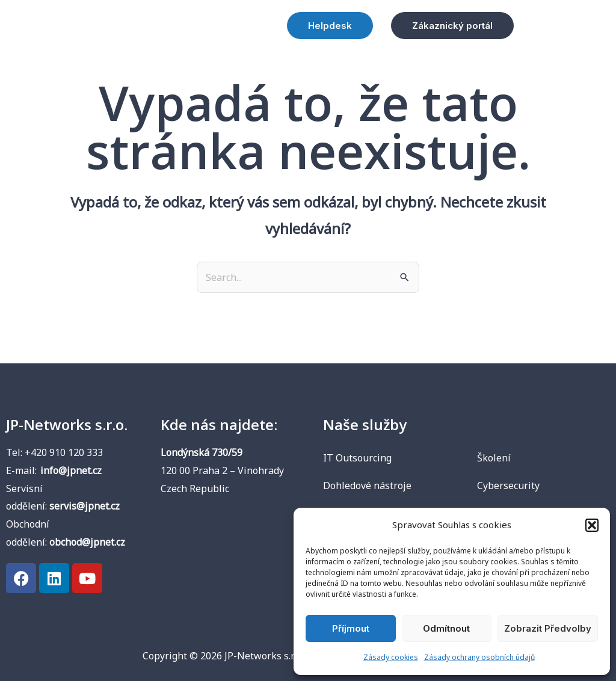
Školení (494, 458)
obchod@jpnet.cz (87, 542)
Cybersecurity (508, 485)
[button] (592, 525)
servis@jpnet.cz (85, 506)
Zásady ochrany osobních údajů (479, 657)
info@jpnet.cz (71, 470)
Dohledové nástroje (367, 485)
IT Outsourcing (357, 458)
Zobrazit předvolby (548, 628)
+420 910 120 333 (64, 452)
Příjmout (351, 628)
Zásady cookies (391, 657)
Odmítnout (446, 628)
